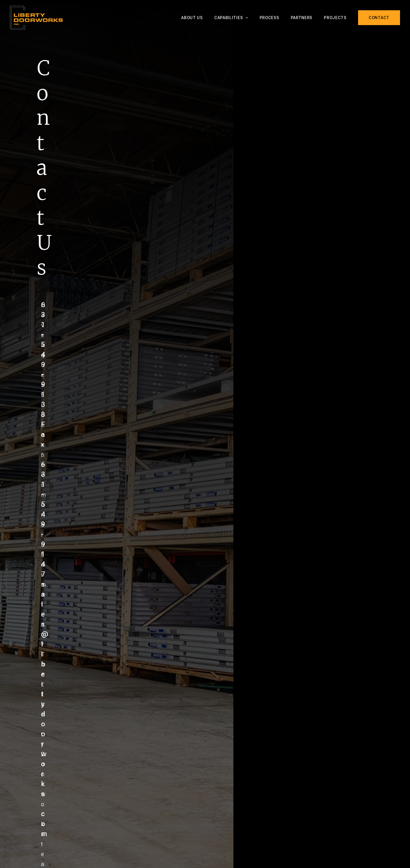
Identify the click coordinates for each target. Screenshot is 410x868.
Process (278, 18)
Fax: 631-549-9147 (295, 375)
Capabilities (243, 18)
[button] (257, 18)
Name (103, 406)
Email (103, 433)
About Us (207, 18)
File (101, 505)
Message (107, 459)
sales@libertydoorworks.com (312, 385)
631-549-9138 (288, 364)
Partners (307, 18)
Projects (337, 18)
